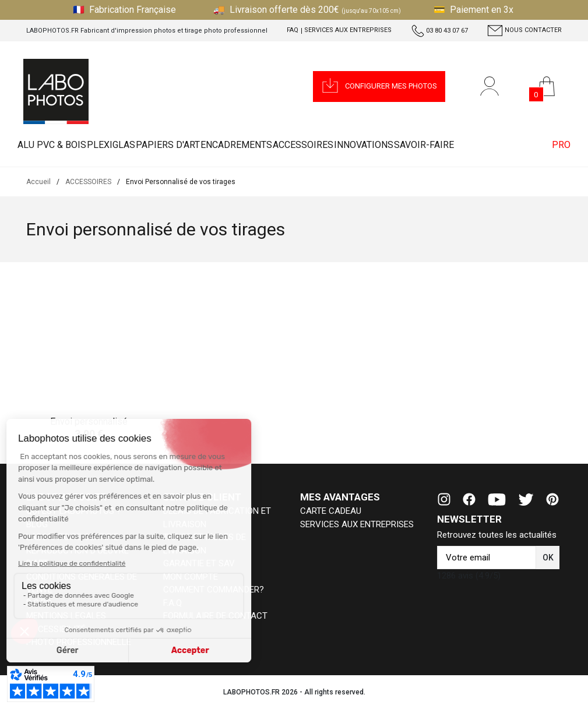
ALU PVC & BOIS (58, 145)
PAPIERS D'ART (196, 145)
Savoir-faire (496, 145)
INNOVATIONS (425, 145)
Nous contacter (524, 31)
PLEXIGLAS (128, 145)
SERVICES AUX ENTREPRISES (357, 524)
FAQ (293, 30)
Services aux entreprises (348, 30)
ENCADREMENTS (275, 145)
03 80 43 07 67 (440, 31)
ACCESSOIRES (353, 145)
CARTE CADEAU (331, 511)
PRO (556, 145)
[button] (379, 87)
